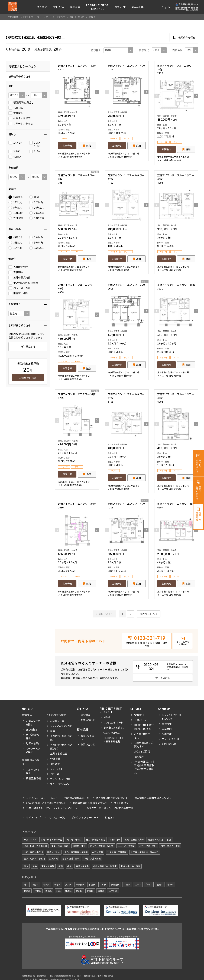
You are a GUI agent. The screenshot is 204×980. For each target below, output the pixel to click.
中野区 (171, 884)
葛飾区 (101, 891)
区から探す (32, 729)
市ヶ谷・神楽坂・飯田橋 (102, 846)
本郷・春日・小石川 (33, 852)
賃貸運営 (86, 715)
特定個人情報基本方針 (77, 798)
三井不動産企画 (59, 754)
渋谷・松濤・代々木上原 (35, 846)
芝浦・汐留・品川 (148, 846)
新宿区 (57, 884)
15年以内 (16, 213)
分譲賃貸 (55, 759)
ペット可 (55, 774)
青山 (26, 866)
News (107, 717)
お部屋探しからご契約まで (143, 744)
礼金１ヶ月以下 (20, 118)
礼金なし (16, 108)
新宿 (61, 866)
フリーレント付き (21, 124)
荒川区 (79, 891)
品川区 (103, 884)
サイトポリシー (122, 803)
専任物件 (16, 272)
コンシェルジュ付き (60, 779)
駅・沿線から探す (33, 736)
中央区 (47, 884)
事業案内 (167, 729)
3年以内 (36, 202)
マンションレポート (113, 722)
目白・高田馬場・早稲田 (76, 852)
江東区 (138, 884)
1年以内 (15, 202)
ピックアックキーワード (85, 817)
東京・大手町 (48, 866)
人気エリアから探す (33, 723)
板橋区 (49, 891)
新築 (34, 197)
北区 (59, 891)
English (166, 7)
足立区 (90, 891)
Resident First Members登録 (113, 740)
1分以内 (36, 237)
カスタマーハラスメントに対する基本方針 (110, 808)
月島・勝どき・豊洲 (170, 846)
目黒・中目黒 (82, 866)
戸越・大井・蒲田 (92, 858)
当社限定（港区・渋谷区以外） (61, 747)
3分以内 (15, 243)
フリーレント (57, 769)
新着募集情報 (33, 778)
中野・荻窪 (98, 852)
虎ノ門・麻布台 (74, 839)
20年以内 (37, 213)
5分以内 (36, 243)
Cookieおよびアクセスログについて (46, 803)
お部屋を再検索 (28, 378)
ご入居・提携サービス (143, 736)
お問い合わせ (88, 720)
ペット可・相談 (20, 288)
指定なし (16, 197)
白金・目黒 (115, 839)
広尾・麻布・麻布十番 (51, 839)
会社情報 (167, 724)
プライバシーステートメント (42, 798)
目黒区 (92, 884)
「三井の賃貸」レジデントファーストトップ (27, 17)
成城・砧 (54, 858)
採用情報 (167, 734)
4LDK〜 (15, 157)
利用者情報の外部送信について (90, 803)
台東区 (149, 884)
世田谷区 (115, 884)
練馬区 (68, 891)
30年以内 (37, 218)
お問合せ (67, 146)
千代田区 (80, 884)
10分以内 (16, 248)
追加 (89, 146)
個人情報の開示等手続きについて (153, 798)
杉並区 (38, 891)
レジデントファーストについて (172, 717)
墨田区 (160, 884)
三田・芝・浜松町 (126, 846)
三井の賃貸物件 (20, 278)
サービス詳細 (163, 678)
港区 (26, 884)
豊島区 (27, 891)
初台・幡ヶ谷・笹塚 (131, 866)
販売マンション (87, 737)
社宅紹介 (139, 757)
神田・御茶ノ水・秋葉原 (105, 866)
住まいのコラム (111, 733)
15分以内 (37, 248)
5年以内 (15, 208)
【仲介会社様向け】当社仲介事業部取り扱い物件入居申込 (144, 767)
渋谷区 (36, 884)
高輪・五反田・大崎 (134, 839)
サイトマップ (33, 817)
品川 (69, 866)
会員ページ (140, 720)
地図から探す (33, 743)
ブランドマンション (60, 784)
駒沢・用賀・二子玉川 (34, 858)
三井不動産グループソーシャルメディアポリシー (53, 808)
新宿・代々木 (54, 852)
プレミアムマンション (61, 726)
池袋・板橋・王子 (71, 858)
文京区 (68, 884)
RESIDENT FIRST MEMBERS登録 (144, 727)
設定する (31, 346)
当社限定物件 (18, 267)
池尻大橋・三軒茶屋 (117, 852)
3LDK (35, 152)
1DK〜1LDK (35, 144)
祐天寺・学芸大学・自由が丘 (145, 852)
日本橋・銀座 (79, 846)
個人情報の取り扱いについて (112, 798)
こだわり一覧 (57, 721)
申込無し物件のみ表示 (23, 283)
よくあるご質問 (142, 751)
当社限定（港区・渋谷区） (61, 738)
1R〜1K (15, 143)
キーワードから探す (33, 750)
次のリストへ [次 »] (147, 614)
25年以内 (16, 218)
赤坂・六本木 (30, 839)
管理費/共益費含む (21, 103)
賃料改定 (55, 764)
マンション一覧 (56, 817)
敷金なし (16, 113)
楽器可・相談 (18, 293)
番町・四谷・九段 (60, 846)
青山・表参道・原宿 (95, 839)
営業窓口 (139, 715)
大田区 (127, 884)
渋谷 (35, 866)
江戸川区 (113, 891)
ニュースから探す (33, 771)
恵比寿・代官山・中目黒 (160, 839)
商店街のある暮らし (114, 728)
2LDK (14, 152)
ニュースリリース (171, 739)
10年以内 (37, 208)
